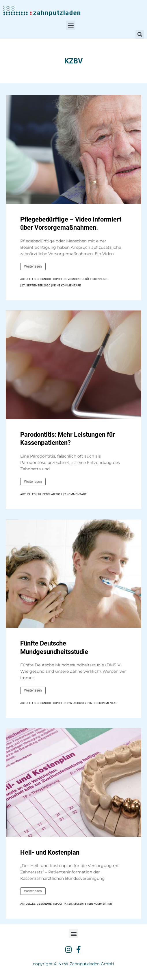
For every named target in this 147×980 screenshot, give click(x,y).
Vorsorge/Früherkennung (88, 279)
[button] (71, 25)
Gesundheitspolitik (52, 279)
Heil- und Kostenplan (50, 852)
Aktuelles (28, 279)
